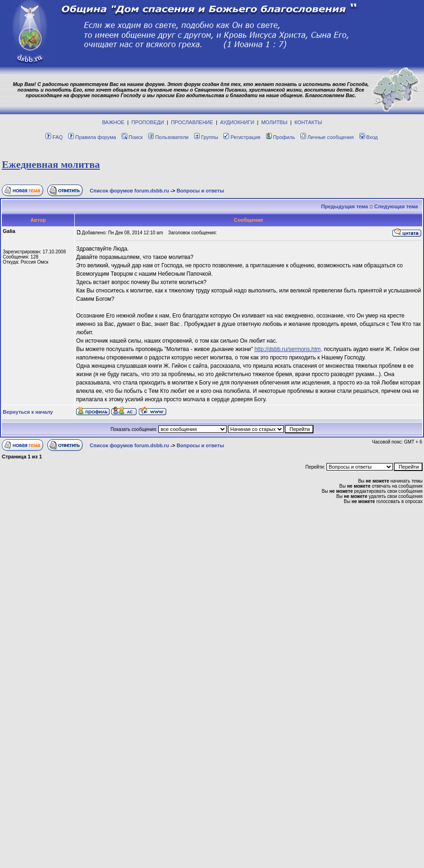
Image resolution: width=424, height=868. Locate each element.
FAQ (54, 137)
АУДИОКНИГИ (237, 122)
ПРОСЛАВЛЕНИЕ (192, 122)
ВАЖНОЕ (113, 122)
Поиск (132, 137)
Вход (369, 137)
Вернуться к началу (28, 412)
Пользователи (168, 137)
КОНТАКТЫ (308, 122)
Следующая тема (396, 206)
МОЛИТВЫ (274, 122)
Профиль (281, 137)
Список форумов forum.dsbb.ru (129, 191)
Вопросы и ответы (200, 191)
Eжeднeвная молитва (51, 164)
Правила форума (92, 137)
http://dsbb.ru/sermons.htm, (288, 349)
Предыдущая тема (345, 206)
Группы (206, 137)
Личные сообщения (327, 137)
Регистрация (242, 137)
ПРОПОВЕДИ (148, 122)
